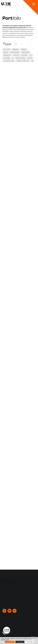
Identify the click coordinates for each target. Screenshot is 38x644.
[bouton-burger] (34, 4)
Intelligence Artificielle (9, 61)
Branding (6, 52)
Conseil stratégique (15, 52)
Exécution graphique (20, 58)
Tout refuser (20, 642)
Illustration (16, 55)
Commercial (24, 49)
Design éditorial (7, 55)
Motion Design (7, 58)
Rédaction (30, 58)
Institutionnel (7, 49)
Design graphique (26, 52)
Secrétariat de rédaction (23, 61)
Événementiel (15, 49)
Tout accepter (10, 642)
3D (13, 58)
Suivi (32, 61)
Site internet (24, 55)
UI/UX (31, 55)
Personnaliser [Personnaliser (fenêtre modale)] (29, 642)
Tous (7, 44)
